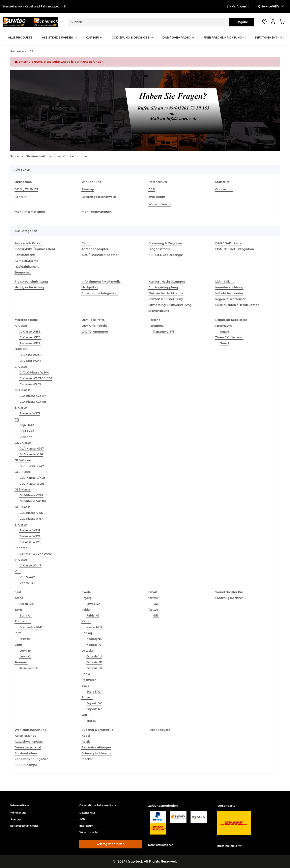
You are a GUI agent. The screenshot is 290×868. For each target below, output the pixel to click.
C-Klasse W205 (30, 384)
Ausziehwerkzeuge (29, 742)
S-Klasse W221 (30, 530)
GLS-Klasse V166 (31, 513)
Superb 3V (94, 703)
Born (18, 610)
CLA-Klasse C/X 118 (33, 402)
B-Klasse (21, 349)
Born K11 (26, 616)
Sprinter (21, 548)
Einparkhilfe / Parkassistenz (35, 249)
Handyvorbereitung (29, 287)
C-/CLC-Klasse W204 (34, 372)
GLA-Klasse (23, 443)
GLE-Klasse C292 (31, 495)
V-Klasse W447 (30, 565)
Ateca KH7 (27, 604)
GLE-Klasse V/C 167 (33, 501)
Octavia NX (95, 668)
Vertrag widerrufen (111, 844)
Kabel (86, 736)
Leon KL (25, 656)
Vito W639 (27, 583)
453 (156, 604)
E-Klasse (21, 408)
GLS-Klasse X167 (31, 519)
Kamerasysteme (27, 261)
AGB (152, 189)
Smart (225, 332)
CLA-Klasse (23, 390)
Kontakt (21, 197)
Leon (18, 645)
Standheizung (159, 311)
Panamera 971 (164, 332)
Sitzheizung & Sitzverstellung (170, 305)
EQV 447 (26, 437)
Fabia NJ (93, 616)
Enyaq (86, 598)
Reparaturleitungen (96, 747)
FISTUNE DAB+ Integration (235, 249)
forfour (153, 598)
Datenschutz (158, 182)
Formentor (23, 621)
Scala (85, 686)
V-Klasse (21, 560)
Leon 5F (25, 651)
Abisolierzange (26, 736)
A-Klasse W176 (30, 337)
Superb (87, 697)
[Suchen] (149, 22)
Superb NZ (94, 709)
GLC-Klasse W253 (32, 484)
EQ (17, 419)
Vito (18, 571)
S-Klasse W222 (30, 536)
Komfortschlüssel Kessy (166, 299)
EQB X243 (27, 431)
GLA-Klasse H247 (32, 449)
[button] (273, 22)
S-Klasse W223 (30, 542)
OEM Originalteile (95, 326)
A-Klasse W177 (30, 343)
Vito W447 (27, 577)
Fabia (86, 610)
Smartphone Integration (100, 293)
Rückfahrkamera (27, 267)
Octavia (87, 651)
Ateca (19, 598)
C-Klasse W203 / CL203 (36, 378)
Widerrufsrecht (160, 204)
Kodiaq (87, 633)
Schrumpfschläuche (96, 753)
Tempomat (23, 272)
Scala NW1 (94, 692)
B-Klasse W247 (30, 361)
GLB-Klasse (23, 460)
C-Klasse (21, 367)
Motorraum (224, 326)
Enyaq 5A (93, 604)
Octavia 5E (94, 662)
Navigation (90, 287)
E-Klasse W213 (30, 413)
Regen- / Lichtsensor (230, 299)
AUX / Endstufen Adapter (100, 255)
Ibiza (18, 633)
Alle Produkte (160, 730)
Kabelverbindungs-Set (31, 759)
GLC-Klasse (23, 472)
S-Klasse (21, 525)
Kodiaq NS (94, 639)
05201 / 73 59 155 (26, 189)
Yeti (84, 715)
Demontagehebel (28, 747)
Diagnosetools (159, 249)
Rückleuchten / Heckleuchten (237, 305)
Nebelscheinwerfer (229, 293)
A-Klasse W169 (30, 332)
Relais (86, 742)
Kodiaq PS (94, 645)
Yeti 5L (91, 721)
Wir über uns (91, 182)
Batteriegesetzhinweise (99, 197)
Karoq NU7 (94, 627)
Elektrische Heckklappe (166, 293)
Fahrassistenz (25, 255)
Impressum (157, 197)
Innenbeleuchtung (229, 287)
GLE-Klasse (23, 489)
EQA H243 (27, 425)
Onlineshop (23, 182)
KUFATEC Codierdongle (166, 255)
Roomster (89, 680)
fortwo (153, 610)
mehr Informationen (30, 212)
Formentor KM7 (31, 627)
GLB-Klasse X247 (32, 466)
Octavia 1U (94, 656)
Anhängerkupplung (163, 287)
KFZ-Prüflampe (26, 765)
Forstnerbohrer (26, 753)
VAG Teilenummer (95, 332)
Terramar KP (29, 668)
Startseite (222, 182)
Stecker (87, 759)
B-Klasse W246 (31, 355)
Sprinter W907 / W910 (36, 554)
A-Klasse (21, 326)
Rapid (86, 674)
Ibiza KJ (25, 639)
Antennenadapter (95, 249)
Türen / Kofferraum (229, 337)
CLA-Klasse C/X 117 (33, 396)
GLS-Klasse (23, 507)
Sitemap (88, 189)
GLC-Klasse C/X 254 (34, 478)
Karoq (86, 621)
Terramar (21, 662)
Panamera (156, 326)
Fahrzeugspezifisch (229, 598)
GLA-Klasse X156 (31, 454)
